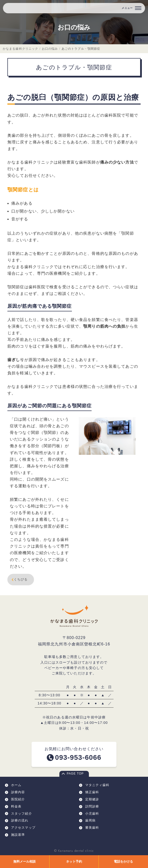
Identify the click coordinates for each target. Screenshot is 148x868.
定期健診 (92, 799)
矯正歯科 (92, 792)
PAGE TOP (75, 774)
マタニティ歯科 (97, 785)
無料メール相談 (25, 861)
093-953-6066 (78, 757)
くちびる (19, 580)
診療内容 (18, 792)
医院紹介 (18, 799)
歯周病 (90, 820)
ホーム (16, 785)
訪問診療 (92, 806)
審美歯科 (92, 828)
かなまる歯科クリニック (20, 49)
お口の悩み (74, 27)
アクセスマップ (23, 828)
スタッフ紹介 (22, 814)
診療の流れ (20, 820)
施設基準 (18, 835)
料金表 (16, 806)
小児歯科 (92, 814)
